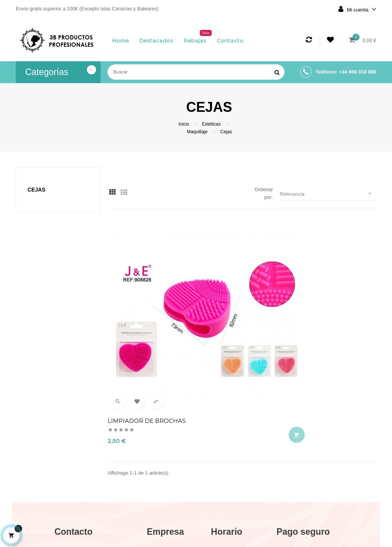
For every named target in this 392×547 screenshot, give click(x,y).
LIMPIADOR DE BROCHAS (147, 314)
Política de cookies (165, 506)
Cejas (37, 190)
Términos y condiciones (165, 486)
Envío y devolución (165, 452)
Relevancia (328, 194)
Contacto (165, 523)
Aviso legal (166, 469)
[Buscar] (196, 72)
